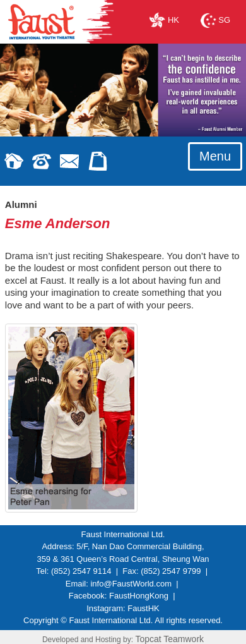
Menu (215, 156)
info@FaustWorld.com (131, 584)
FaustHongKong (139, 596)
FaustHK (143, 608)
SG (215, 20)
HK (164, 20)
